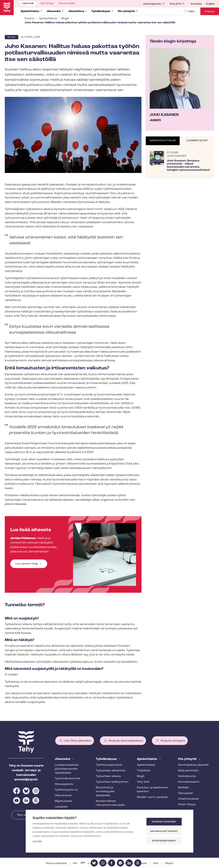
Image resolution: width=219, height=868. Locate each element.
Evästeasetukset (166, 841)
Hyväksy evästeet (166, 822)
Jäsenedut (63, 759)
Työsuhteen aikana (108, 776)
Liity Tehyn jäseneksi (78, 741)
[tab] (163, 141)
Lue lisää (37, 842)
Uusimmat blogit (197, 141)
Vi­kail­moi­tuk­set (188, 799)
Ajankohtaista (48, 19)
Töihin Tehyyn (187, 805)
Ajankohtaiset (146, 765)
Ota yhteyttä (188, 759)
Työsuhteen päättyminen (112, 782)
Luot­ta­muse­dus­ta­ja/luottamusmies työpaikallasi (67, 769)
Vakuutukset (63, 795)
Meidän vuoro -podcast (152, 797)
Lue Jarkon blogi (27, 564)
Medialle (183, 788)
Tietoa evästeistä (56, 863)
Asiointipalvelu (152, 4)
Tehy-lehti (175, 4)
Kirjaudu (210, 12)
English (210, 4)
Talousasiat (185, 793)
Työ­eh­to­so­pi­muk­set (109, 765)
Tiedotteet (144, 771)
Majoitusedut (63, 801)
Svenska (196, 4)
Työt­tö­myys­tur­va (66, 790)
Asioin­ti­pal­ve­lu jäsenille (193, 765)
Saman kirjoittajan (163, 141)
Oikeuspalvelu (64, 784)
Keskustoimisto (188, 771)
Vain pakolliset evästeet (166, 831)
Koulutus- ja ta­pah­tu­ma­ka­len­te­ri (153, 790)
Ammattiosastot (189, 782)
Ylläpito (169, 863)
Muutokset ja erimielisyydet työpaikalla (105, 792)
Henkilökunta (187, 776)
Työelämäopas (107, 759)
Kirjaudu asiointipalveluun (126, 741)
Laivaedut (61, 807)
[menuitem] (198, 4)
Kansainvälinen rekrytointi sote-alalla (110, 803)
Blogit (65, 19)
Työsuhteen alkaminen (111, 771)
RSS (156, 863)
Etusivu (30, 19)
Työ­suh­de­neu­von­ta (67, 779)
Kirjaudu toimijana (173, 741)
